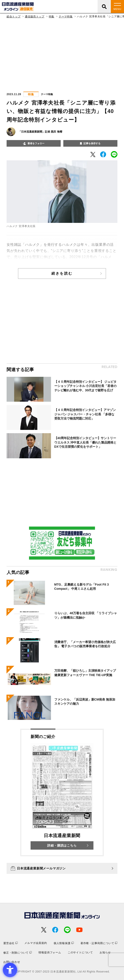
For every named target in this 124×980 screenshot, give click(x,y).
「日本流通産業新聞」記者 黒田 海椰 (40, 132)
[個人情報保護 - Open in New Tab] (64, 943)
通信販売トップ (35, 17)
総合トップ (14, 17)
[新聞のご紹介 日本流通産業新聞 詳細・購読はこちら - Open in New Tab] (62, 792)
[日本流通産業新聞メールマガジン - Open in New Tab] (62, 868)
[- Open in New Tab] (93, 154)
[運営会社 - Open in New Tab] (11, 943)
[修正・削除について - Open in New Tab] (18, 953)
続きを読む (62, 273)
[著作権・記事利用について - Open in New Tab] (99, 943)
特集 (52, 17)
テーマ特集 (66, 17)
